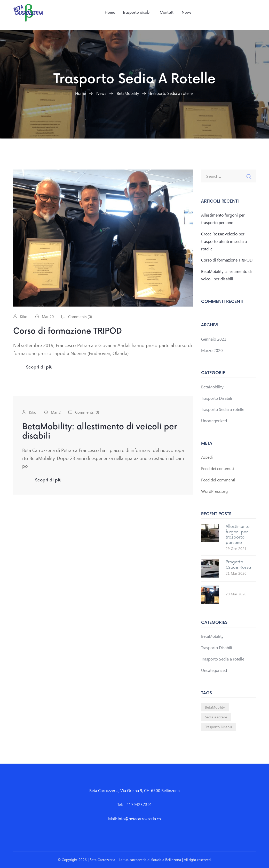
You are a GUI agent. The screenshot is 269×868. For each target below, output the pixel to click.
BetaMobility (212, 387)
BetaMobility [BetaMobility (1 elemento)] (215, 707)
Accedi (207, 457)
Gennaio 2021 (214, 339)
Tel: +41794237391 (135, 804)
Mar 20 (48, 317)
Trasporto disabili (138, 13)
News (187, 13)
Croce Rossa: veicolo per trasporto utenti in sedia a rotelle (224, 241)
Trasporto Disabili (217, 398)
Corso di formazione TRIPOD (68, 331)
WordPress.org (214, 491)
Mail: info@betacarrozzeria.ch (134, 819)
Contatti (167, 13)
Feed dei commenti (218, 480)
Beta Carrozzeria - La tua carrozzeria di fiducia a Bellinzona (135, 860)
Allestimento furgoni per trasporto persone (238, 535)
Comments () (80, 317)
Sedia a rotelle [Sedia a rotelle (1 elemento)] (216, 717)
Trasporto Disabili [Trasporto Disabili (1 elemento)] (218, 727)
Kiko (24, 317)
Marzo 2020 (212, 350)
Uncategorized (214, 421)
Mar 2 (56, 412)
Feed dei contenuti (217, 468)
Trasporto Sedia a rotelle (223, 409)
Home (110, 13)
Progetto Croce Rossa (238, 565)
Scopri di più (39, 367)
